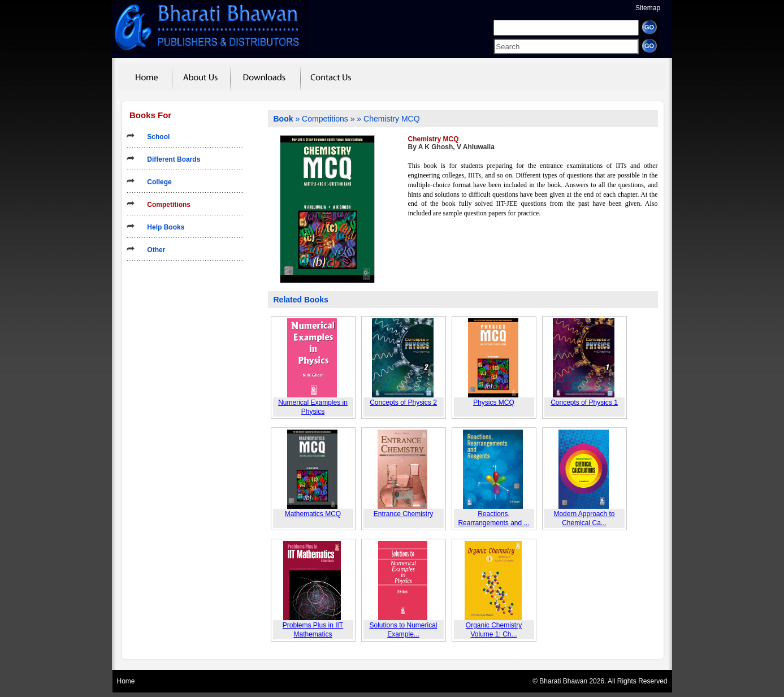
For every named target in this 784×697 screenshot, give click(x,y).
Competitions (165, 205)
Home (126, 681)
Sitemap (648, 8)
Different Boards (170, 159)
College (156, 182)
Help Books (162, 227)
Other (152, 250)
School (155, 137)
